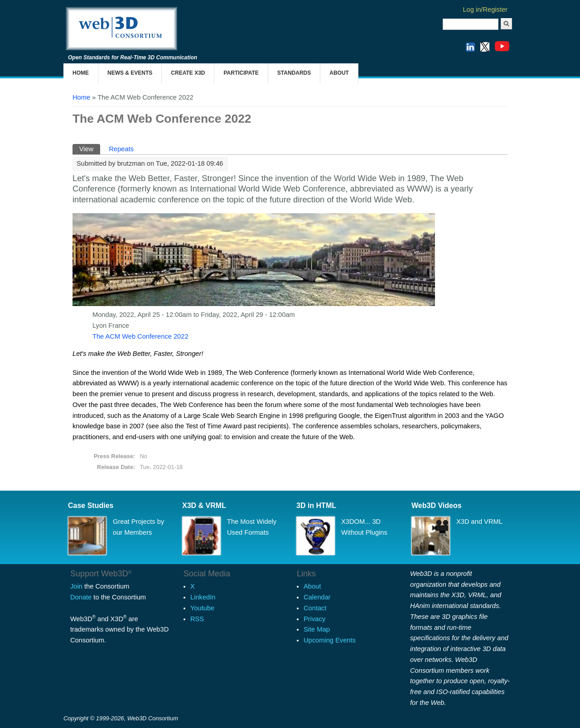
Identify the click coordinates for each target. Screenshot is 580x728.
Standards (294, 73)
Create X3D (188, 73)
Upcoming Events (330, 640)
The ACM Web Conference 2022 (140, 336)
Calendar (317, 597)
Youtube (202, 608)
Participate (241, 73)
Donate (81, 597)
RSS (197, 619)
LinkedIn (203, 597)
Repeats (121, 149)
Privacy (314, 619)
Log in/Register (485, 10)
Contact (315, 608)
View (90, 148)
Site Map (317, 629)
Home (81, 73)
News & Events (130, 73)
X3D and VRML (479, 522)
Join (76, 586)
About (339, 73)
